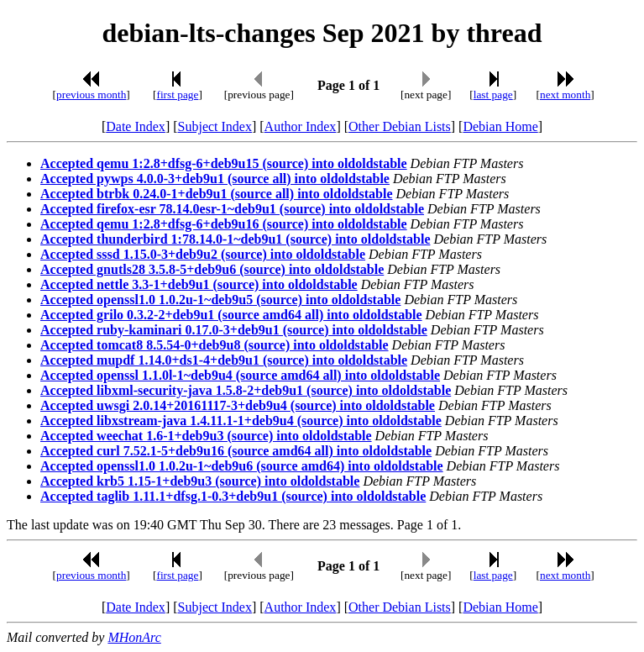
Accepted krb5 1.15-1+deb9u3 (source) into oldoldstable (200, 481)
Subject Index (215, 126)
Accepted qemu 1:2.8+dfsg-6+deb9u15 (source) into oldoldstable (224, 163)
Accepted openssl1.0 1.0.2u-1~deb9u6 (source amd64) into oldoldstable (242, 466)
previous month (91, 95)
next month (565, 95)
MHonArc (134, 637)
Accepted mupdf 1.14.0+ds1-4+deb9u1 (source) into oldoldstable (224, 360)
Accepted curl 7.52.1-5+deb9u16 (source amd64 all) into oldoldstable (236, 451)
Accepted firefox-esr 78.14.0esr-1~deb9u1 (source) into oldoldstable (232, 209)
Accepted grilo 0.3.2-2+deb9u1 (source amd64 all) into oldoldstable (231, 315)
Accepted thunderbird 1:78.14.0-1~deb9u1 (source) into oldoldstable (235, 239)
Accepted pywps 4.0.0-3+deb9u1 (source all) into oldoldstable (215, 179)
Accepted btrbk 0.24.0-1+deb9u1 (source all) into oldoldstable (217, 194)
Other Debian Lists (400, 126)
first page (177, 95)
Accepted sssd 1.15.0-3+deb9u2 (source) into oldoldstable (203, 254)
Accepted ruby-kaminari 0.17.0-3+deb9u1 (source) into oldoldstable (234, 330)
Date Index (136, 126)
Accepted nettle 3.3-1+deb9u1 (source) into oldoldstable (199, 284)
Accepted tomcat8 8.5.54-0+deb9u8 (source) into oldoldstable (215, 345)
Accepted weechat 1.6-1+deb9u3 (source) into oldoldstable (206, 436)
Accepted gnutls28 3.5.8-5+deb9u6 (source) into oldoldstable (212, 269)
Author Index (301, 126)
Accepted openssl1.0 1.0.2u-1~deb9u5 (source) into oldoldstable (220, 300)
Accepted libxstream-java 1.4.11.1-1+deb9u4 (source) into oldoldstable (241, 421)
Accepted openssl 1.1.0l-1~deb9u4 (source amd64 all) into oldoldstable (240, 375)
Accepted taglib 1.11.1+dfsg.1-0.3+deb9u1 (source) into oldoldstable (233, 496)
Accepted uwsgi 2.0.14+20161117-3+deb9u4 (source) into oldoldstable (238, 405)
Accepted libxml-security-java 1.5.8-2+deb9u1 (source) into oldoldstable (246, 390)
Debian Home (500, 126)
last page (493, 95)
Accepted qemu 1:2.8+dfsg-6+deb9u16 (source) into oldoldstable (224, 224)
